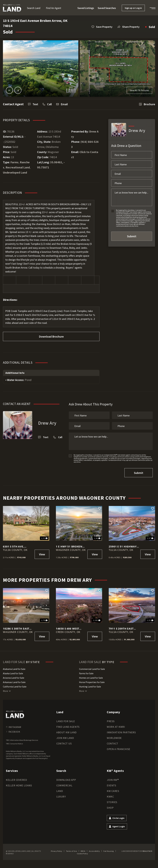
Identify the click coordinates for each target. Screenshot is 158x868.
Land (60, 791)
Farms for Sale (86, 673)
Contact (113, 743)
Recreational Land (18, 167)
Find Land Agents (68, 727)
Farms (14, 162)
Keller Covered (16, 780)
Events (111, 785)
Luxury (61, 797)
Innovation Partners (121, 732)
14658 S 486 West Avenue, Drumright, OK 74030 (71, 629)
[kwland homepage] (15, 714)
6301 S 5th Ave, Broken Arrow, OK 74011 (17, 546)
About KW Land (66, 732)
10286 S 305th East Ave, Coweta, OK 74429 (16, 629)
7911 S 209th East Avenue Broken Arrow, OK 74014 (121, 629)
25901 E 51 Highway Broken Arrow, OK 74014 (123, 546)
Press (111, 721)
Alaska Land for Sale (13, 673)
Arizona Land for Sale (14, 678)
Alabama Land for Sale (14, 669)
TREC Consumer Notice (14, 744)
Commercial (64, 785)
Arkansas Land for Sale (14, 682)
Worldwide (114, 738)
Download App (66, 780)
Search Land (34, 8)
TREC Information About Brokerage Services (22, 740)
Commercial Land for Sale (92, 669)
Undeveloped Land (15, 172)
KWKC (110, 797)
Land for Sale (66, 721)
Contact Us (64, 743)
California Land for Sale (15, 687)
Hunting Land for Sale (90, 687)
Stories (112, 802)
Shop (110, 808)
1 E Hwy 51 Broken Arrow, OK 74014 (69, 546)
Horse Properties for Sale (92, 682)
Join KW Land (65, 738)
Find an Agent (54, 8)
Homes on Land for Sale (91, 678)
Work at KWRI (116, 727)
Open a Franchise (119, 749)
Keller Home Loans (19, 785)
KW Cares (113, 791)
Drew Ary (47, 423)
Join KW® (113, 780)
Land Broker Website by (137, 851)
